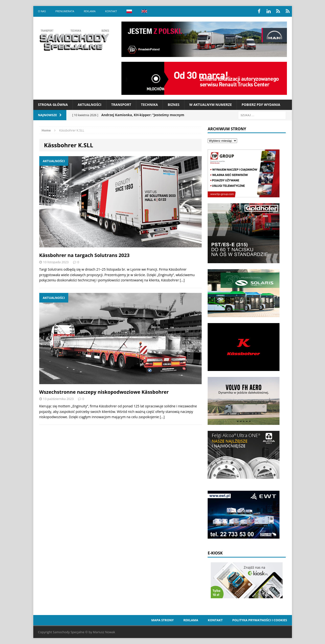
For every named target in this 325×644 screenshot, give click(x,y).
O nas (42, 11)
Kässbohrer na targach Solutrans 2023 (84, 255)
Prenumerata (65, 11)
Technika (150, 105)
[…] (182, 280)
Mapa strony (162, 620)
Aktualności (89, 105)
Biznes (174, 105)
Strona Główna (53, 105)
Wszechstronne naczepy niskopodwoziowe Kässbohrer (104, 392)
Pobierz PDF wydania (261, 105)
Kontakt (111, 11)
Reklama (90, 11)
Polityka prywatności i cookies (260, 620)
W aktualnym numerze (211, 105)
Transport (121, 105)
